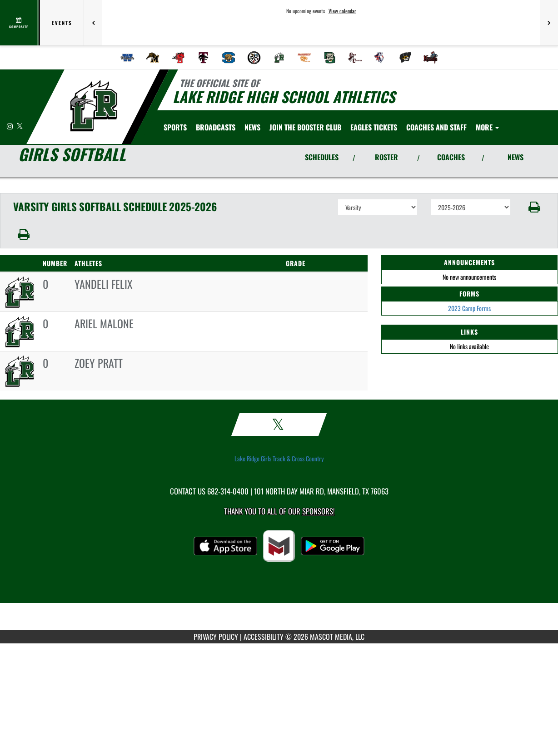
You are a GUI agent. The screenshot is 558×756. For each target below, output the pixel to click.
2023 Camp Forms (469, 308)
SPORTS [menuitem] (175, 127)
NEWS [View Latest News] (516, 157)
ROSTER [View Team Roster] (386, 157)
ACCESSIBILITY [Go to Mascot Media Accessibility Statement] (264, 637)
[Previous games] (93, 23)
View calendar (342, 11)
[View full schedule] (19, 23)
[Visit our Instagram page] (10, 126)
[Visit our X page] (20, 126)
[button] (534, 207)
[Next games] (549, 23)
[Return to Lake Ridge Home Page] (93, 106)
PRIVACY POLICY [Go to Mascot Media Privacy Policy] (216, 637)
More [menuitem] (487, 127)
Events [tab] (62, 23)
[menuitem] (128, 58)
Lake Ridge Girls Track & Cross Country (279, 459)
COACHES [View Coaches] (451, 157)
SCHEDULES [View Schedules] (322, 157)
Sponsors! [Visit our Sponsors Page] (318, 511)
